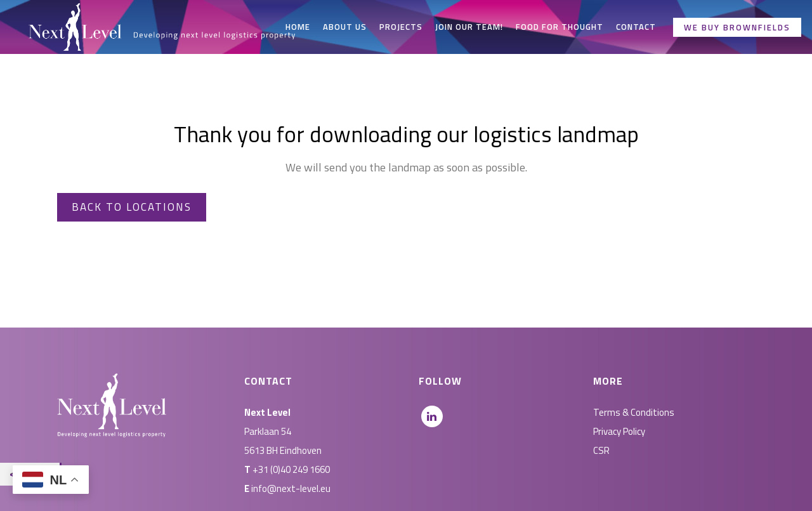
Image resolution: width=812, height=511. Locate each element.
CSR (601, 450)
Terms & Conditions (634, 412)
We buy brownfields (737, 27)
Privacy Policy (619, 431)
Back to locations (132, 207)
